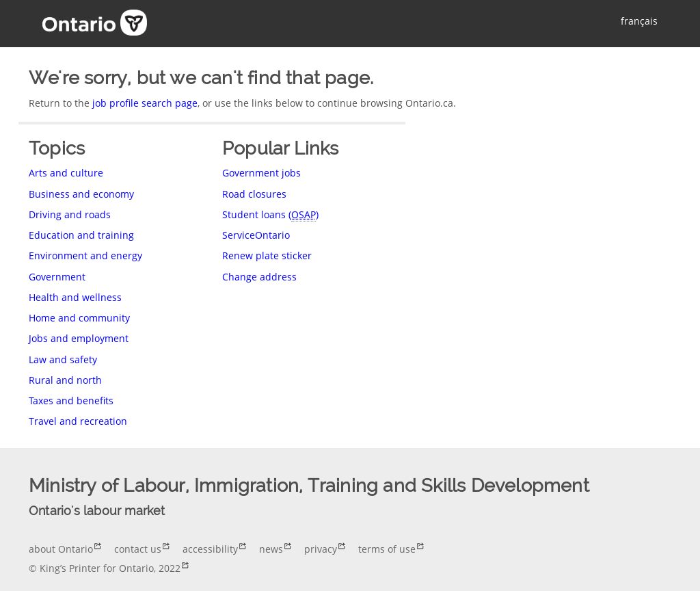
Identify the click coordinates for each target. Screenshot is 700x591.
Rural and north (65, 380)
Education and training (81, 235)
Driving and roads (70, 214)
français (639, 21)
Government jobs (261, 173)
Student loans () (270, 215)
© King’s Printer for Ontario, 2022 (105, 568)
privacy (321, 549)
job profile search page (145, 103)
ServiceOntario (256, 235)
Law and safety (63, 359)
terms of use (387, 549)
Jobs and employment (79, 338)
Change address (259, 277)
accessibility (210, 549)
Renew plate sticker (267, 255)
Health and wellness (75, 297)
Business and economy (81, 194)
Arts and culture (66, 173)
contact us (138, 549)
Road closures (254, 194)
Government (57, 277)
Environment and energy (85, 255)
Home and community (79, 318)
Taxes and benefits (71, 400)
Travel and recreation (78, 421)
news (271, 549)
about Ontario (61, 549)
